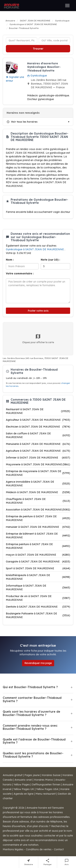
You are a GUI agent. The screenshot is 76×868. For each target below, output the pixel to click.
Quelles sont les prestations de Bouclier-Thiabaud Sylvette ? (33, 755)
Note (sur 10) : (50, 260)
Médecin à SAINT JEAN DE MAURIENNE (38, 492)
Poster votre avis (38, 311)
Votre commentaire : (20, 273)
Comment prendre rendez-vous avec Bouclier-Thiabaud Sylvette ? (30, 727)
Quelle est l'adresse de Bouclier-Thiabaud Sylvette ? (34, 741)
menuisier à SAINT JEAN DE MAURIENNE (38, 527)
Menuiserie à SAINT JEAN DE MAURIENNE (38, 444)
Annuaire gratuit (13, 775)
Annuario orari (23, 780)
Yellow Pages (22, 785)
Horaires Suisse (51, 775)
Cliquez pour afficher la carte (38, 339)
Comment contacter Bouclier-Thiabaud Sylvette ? (32, 699)
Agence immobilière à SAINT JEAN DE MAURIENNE (38, 484)
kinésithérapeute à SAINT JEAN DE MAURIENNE (38, 577)
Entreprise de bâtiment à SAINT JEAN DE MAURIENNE (38, 536)
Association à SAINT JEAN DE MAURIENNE (38, 510)
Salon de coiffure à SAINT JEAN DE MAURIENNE (38, 435)
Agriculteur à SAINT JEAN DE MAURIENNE (38, 420)
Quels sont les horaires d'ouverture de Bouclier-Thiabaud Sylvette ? (31, 713)
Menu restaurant (46, 794)
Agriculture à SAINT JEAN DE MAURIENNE (38, 451)
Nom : (10, 260)
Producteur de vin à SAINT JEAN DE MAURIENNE (38, 598)
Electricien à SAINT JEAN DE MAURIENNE (38, 427)
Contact (59, 849)
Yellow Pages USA (47, 789)
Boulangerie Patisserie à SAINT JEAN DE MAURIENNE (38, 615)
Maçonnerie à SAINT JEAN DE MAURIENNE (38, 464)
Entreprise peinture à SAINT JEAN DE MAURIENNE (38, 546)
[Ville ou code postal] (54, 40)
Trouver (38, 49)
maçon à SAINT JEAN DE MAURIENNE (38, 555)
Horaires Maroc (44, 780)
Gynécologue (37, 76)
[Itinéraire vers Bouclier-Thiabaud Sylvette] (29, 862)
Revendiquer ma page (38, 663)
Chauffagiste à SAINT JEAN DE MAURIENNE (38, 501)
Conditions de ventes (39, 849)
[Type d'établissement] (22, 40)
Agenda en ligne (23, 794)
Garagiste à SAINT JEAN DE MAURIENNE (38, 562)
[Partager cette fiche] (48, 862)
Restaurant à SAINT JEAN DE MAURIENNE (38, 411)
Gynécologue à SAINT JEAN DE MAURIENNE (35, 249)
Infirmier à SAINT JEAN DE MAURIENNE (38, 458)
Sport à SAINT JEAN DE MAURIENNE (38, 568)
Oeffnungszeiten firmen (46, 785)
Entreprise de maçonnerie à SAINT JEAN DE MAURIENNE (38, 473)
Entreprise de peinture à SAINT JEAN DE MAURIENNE (38, 518)
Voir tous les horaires (22, 122)
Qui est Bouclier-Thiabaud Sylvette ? (30, 687)
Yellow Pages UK (24, 789)
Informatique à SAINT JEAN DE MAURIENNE (38, 588)
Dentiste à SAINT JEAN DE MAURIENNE (38, 607)
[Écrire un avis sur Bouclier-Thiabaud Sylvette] (67, 862)
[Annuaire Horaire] (11, 6)
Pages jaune (32, 775)
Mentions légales (13, 849)
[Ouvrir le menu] (67, 6)
